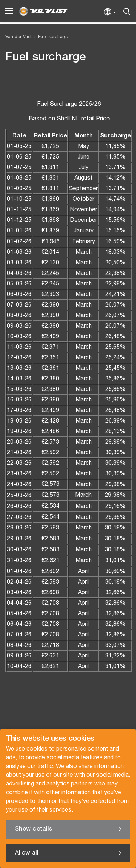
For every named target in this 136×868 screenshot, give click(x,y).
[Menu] (9, 11)
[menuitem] (51, 37)
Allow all (27, 853)
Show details (34, 829)
